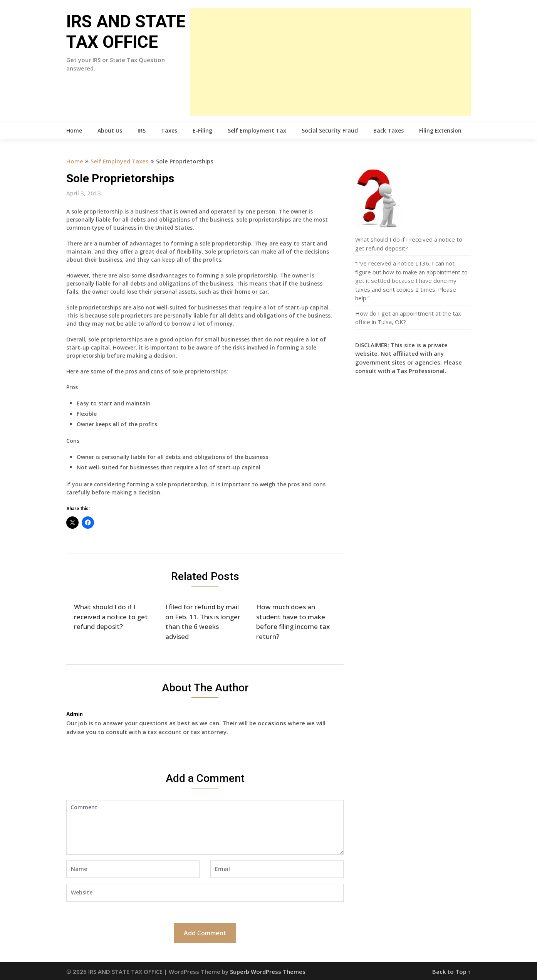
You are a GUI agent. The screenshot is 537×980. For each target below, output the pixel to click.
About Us (110, 130)
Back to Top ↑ (452, 972)
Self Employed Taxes (120, 161)
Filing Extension (440, 130)
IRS (142, 130)
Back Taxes (388, 130)
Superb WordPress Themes (268, 972)
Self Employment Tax (257, 130)
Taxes (169, 130)
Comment (205, 827)
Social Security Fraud (330, 130)
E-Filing (202, 130)
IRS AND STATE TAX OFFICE (126, 32)
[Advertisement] (331, 62)
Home (74, 130)
